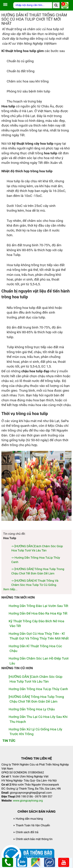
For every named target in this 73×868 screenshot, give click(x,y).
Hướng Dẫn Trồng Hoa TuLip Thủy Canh (38, 689)
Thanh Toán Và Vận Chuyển (33, 825)
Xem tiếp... (10, 589)
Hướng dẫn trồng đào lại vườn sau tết (38, 606)
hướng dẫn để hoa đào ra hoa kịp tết (38, 613)
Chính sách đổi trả (27, 832)
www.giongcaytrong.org (28, 801)
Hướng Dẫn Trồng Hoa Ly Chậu (32, 709)
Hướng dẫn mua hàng (29, 819)
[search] (56, 5)
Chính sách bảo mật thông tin (34, 839)
